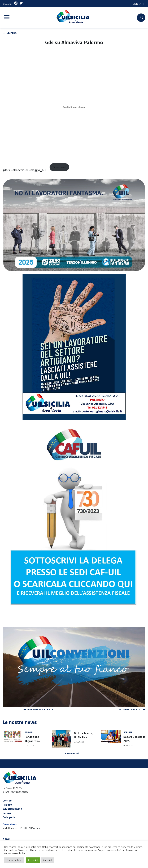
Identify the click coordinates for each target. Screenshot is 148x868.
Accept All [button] (33, 860)
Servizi (7, 813)
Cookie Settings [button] (14, 860)
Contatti (8, 800)
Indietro (10, 33)
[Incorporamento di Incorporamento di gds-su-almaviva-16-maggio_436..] (74, 107)
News (6, 839)
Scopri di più (74, 753)
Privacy (7, 805)
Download (59, 167)
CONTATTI (139, 4)
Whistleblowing (12, 809)
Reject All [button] (47, 860)
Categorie (9, 817)
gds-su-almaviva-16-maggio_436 (25, 170)
